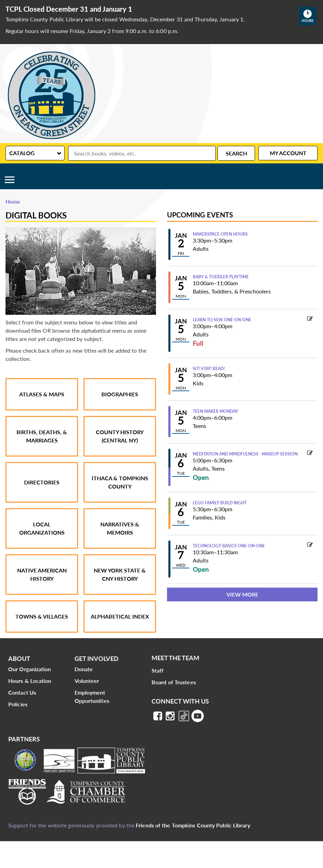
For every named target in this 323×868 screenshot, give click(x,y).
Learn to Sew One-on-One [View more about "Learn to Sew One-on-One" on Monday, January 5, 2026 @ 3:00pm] (222, 320)
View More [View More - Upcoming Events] (242, 594)
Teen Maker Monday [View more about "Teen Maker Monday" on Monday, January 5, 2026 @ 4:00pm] (215, 411)
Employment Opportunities (92, 696)
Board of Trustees (174, 682)
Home (13, 201)
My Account (288, 153)
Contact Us (22, 692)
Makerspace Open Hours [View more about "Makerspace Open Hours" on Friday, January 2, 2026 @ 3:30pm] (220, 234)
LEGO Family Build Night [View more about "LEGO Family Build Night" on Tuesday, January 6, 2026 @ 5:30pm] (220, 503)
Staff (158, 670)
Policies (18, 704)
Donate (84, 669)
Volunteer (87, 681)
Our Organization (30, 669)
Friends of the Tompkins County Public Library (193, 825)
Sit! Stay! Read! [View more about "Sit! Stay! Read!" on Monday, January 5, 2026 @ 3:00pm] (209, 369)
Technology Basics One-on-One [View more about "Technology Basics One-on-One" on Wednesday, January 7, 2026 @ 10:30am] (229, 546)
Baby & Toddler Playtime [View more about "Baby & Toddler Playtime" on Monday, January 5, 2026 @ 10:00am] (221, 277)
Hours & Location (30, 681)
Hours (309, 16)
